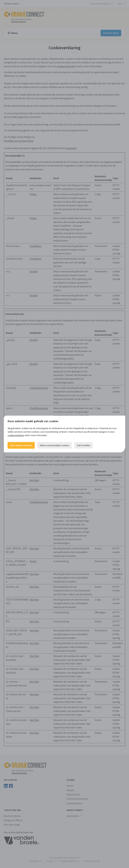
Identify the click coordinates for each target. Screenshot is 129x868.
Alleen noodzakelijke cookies (54, 445)
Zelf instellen (83, 445)
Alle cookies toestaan (21, 445)
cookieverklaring (16, 435)
